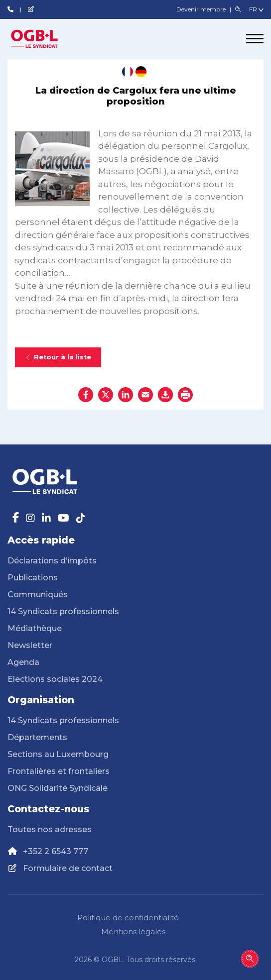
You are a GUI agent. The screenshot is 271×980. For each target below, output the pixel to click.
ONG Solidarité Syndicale (58, 788)
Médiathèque (35, 628)
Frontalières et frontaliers (59, 771)
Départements (37, 737)
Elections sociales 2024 (55, 679)
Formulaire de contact (68, 868)
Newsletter (30, 645)
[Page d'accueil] (45, 39)
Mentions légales (133, 931)
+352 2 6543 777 (56, 851)
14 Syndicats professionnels (63, 611)
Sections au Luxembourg (58, 754)
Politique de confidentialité (128, 918)
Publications (33, 578)
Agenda (23, 662)
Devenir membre (202, 9)
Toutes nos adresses (50, 829)
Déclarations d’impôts (52, 561)
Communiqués (38, 595)
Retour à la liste (58, 357)
